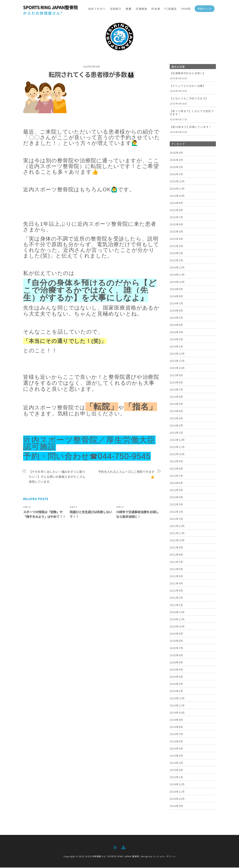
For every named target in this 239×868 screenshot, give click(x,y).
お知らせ (27, 507)
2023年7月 (176, 390)
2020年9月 (176, 634)
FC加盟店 (171, 9)
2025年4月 (176, 239)
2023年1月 (176, 433)
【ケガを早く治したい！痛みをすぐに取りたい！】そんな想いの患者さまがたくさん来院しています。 (57, 477)
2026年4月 (176, 153)
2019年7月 (176, 734)
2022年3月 (176, 505)
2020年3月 (176, 677)
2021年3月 (176, 591)
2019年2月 (176, 770)
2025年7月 (176, 218)
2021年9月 (176, 548)
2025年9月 (176, 203)
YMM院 (186, 9)
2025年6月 (176, 225)
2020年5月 (176, 663)
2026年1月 (176, 174)
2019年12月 (177, 698)
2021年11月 (177, 533)
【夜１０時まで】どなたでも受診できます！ (192, 113)
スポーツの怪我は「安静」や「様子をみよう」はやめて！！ (44, 515)
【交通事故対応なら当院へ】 (188, 74)
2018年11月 (177, 792)
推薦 (129, 9)
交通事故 (141, 9)
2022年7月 (176, 476)
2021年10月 (177, 541)
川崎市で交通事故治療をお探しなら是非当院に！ (137, 515)
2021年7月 (176, 562)
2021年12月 (177, 526)
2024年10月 (177, 282)
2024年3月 (176, 332)
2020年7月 (176, 648)
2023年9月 (176, 375)
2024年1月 (176, 347)
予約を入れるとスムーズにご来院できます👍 (126, 475)
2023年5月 (176, 404)
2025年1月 (176, 261)
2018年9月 (176, 806)
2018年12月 (177, 785)
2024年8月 (176, 297)
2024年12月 (177, 268)
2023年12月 (177, 354)
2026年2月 (176, 167)
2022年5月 (176, 490)
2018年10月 (177, 799)
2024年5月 (176, 318)
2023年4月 (176, 411)
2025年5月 (176, 232)
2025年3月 (176, 246)
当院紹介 (116, 9)
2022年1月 (176, 519)
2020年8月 (176, 641)
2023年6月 (176, 397)
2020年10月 (177, 627)
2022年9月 (176, 462)
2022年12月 (177, 440)
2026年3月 (176, 160)
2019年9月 (176, 720)
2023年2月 (176, 426)
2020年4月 (176, 670)
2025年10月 (177, 196)
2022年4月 (176, 498)
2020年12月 (177, 612)
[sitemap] (123, 847)
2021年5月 (176, 577)
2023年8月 (176, 383)
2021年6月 (176, 569)
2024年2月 (176, 340)
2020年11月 (177, 620)
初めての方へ (97, 9)
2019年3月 (176, 763)
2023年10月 (177, 368)
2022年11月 (177, 447)
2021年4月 (176, 584)
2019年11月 (177, 706)
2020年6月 (176, 655)
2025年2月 (176, 254)
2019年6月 (176, 742)
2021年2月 (176, 598)
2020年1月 (176, 691)
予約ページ (205, 9)
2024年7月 (176, 304)
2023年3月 (176, 419)
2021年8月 (176, 555)
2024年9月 (176, 289)
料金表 (156, 9)
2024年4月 (176, 325)
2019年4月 (176, 756)
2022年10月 (177, 454)
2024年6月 (176, 311)
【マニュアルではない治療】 (188, 86)
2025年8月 (176, 210)
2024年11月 (177, 275)
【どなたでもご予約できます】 (189, 99)
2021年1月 (176, 605)
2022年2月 (176, 512)
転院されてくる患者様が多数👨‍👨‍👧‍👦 (92, 75)
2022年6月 (176, 483)
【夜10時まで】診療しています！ (191, 127)
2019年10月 (177, 713)
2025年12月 (177, 182)
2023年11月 (177, 361)
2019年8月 (176, 727)
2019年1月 (176, 778)
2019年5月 (176, 749)
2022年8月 (176, 469)
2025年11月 (177, 189)
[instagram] (115, 847)
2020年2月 (176, 684)
